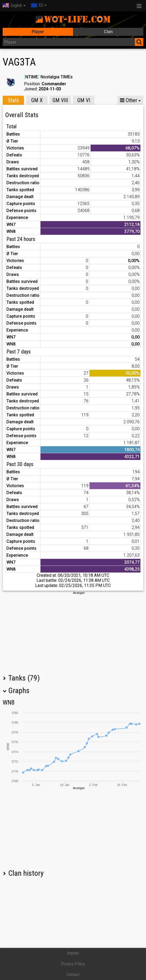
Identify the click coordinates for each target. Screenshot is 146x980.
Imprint (73, 953)
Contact (73, 975)
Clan (108, 32)
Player (38, 32)
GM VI (84, 100)
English (12, 5)
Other (129, 100)
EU (37, 5)
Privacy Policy (73, 964)
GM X (37, 100)
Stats (13, 100)
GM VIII (60, 100)
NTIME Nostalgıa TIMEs (48, 77)
